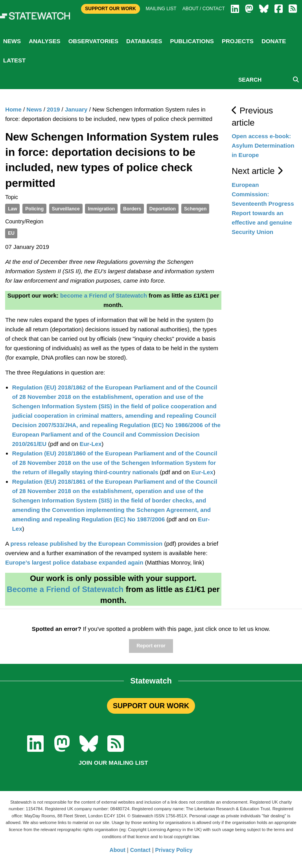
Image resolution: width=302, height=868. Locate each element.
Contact (140, 850)
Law (12, 209)
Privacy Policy (174, 850)
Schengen (195, 209)
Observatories (93, 41)
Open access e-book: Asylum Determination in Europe (263, 145)
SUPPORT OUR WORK (151, 706)
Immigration (101, 209)
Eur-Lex (90, 444)
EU (11, 233)
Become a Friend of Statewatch (65, 589)
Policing (34, 209)
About (118, 850)
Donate (274, 41)
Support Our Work (110, 9)
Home (13, 109)
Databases (144, 41)
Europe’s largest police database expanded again (74, 562)
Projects (238, 41)
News (12, 41)
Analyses (44, 41)
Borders (132, 209)
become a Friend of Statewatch (104, 295)
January (76, 109)
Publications (192, 41)
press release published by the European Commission (86, 544)
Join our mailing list (113, 763)
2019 (53, 109)
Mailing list (161, 9)
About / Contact (204, 9)
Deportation (163, 209)
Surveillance (66, 209)
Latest (14, 60)
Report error (151, 646)
